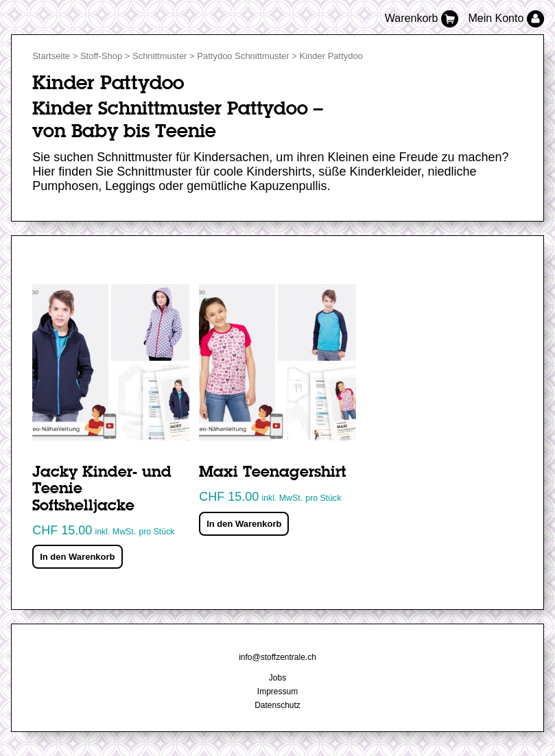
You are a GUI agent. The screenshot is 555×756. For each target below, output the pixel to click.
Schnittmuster (160, 56)
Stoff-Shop (101, 56)
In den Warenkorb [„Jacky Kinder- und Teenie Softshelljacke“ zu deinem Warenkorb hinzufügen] (77, 557)
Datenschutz (277, 705)
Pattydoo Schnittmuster (243, 56)
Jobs (277, 678)
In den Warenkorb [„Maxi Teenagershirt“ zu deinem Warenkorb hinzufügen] (244, 524)
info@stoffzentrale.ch (277, 657)
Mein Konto (506, 18)
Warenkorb (423, 18)
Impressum (277, 692)
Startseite (51, 56)
